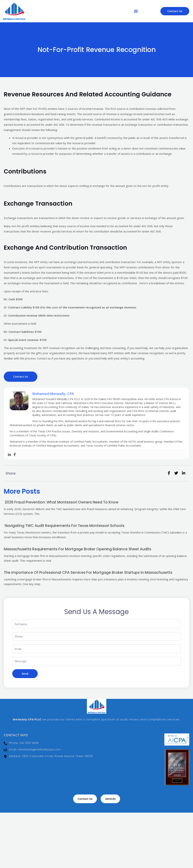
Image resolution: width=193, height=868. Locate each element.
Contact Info (14, 734)
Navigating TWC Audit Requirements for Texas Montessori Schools (67, 525)
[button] (136, 11)
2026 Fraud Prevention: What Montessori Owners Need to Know (63, 502)
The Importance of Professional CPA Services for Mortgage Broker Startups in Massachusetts (91, 572)
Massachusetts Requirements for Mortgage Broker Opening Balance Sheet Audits (80, 549)
